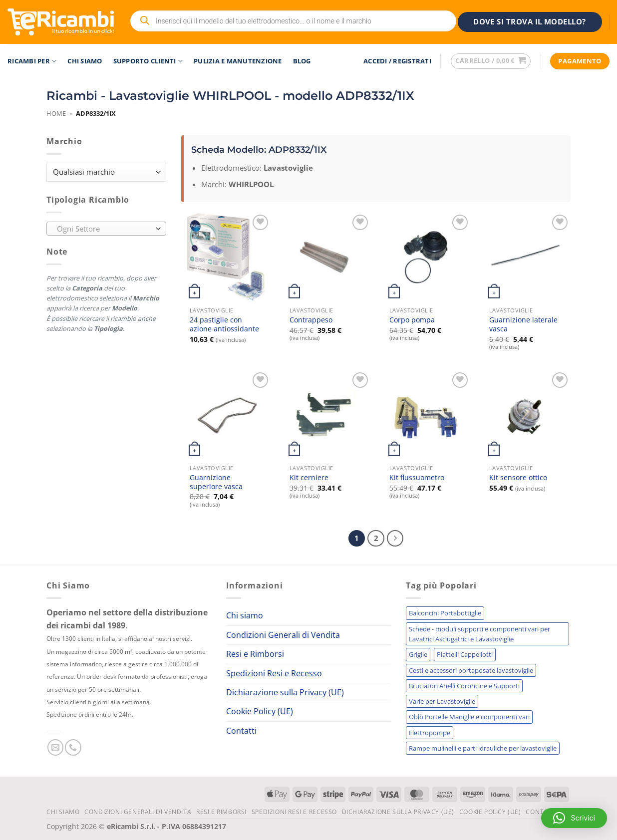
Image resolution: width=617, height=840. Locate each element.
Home (56, 113)
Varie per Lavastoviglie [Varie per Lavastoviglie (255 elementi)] (442, 701)
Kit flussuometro (417, 478)
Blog (302, 61)
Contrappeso (311, 320)
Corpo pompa (412, 320)
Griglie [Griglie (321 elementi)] (418, 654)
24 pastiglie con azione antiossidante (224, 325)
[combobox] (106, 229)
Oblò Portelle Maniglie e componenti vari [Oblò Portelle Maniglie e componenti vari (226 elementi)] (469, 717)
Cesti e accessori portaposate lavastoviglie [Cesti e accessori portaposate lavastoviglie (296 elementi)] (471, 670)
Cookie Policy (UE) (260, 711)
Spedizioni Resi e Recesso (274, 673)
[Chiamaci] (73, 747)
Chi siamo (85, 61)
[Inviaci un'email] (56, 747)
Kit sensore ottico (518, 478)
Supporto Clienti (148, 61)
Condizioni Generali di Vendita (283, 635)
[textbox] (104, 229)
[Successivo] (395, 538)
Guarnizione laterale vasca (523, 325)
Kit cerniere (309, 478)
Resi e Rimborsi (255, 654)
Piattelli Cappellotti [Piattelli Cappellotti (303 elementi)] (465, 654)
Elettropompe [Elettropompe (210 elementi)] (430, 733)
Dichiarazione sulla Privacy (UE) (285, 692)
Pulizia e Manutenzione (238, 61)
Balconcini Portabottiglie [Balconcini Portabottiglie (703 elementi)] (445, 613)
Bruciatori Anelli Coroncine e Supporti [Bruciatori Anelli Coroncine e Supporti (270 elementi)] (464, 686)
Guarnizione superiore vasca (216, 482)
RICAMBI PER (32, 61)
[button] (397, 61)
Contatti (241, 731)
